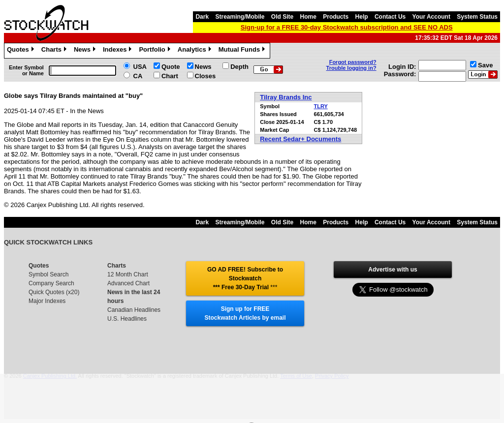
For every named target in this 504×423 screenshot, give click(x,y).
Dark (202, 17)
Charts (55, 51)
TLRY (321, 106)
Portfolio (156, 51)
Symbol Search (48, 274)
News (86, 51)
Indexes (118, 51)
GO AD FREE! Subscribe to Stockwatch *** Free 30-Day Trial (245, 278)
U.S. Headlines (127, 319)
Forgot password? (353, 62)
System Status (477, 17)
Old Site (282, 17)
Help (362, 17)
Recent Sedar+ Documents (300, 139)
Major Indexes (47, 301)
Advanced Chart (128, 283)
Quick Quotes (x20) (54, 292)
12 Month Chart (128, 274)
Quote (171, 67)
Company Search (51, 283)
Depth (239, 67)
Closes (205, 76)
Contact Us (390, 17)
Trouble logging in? (351, 68)
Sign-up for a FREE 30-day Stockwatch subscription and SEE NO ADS (347, 27)
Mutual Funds (243, 51)
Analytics (196, 51)
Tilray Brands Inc (286, 97)
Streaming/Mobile (240, 17)
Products (336, 17)
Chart (170, 76)
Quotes (22, 51)
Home (308, 17)
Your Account (431, 17)
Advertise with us (393, 270)
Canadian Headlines (134, 310)
